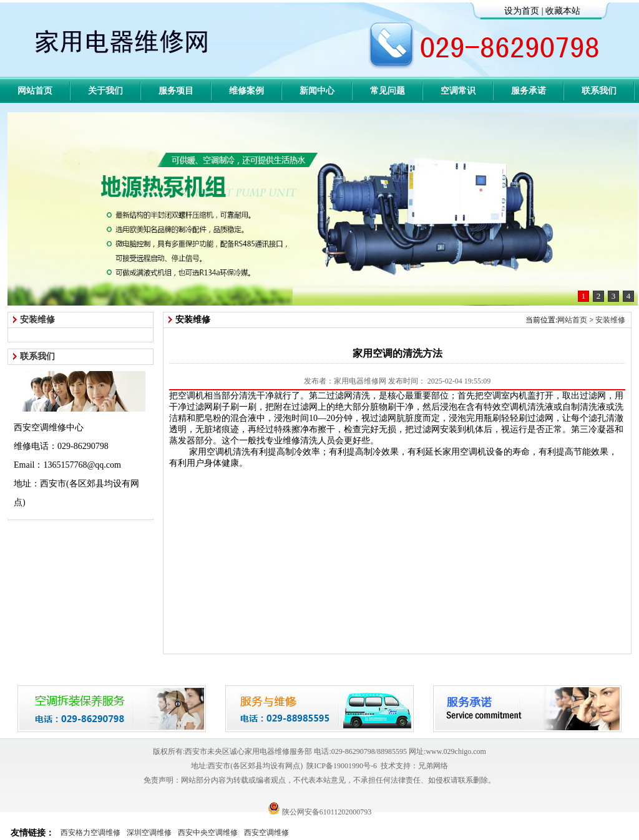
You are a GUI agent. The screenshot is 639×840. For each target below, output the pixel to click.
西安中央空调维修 (208, 833)
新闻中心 (317, 91)
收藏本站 (563, 11)
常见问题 (388, 91)
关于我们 (105, 91)
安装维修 (610, 320)
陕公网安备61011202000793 (320, 812)
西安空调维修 (266, 833)
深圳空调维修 (149, 833)
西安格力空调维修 (90, 833)
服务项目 (176, 91)
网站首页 (35, 91)
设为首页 (522, 11)
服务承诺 (529, 91)
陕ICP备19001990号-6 (342, 766)
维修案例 (246, 91)
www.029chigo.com (456, 751)
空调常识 (458, 91)
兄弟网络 (433, 766)
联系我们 (599, 91)
